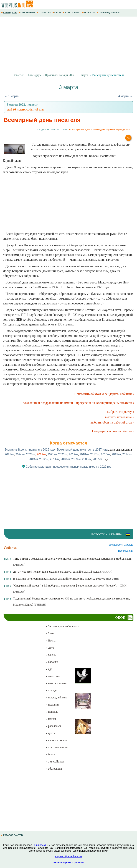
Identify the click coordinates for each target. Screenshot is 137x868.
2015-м (116, 454)
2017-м (95, 454)
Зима (50, 633)
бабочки (52, 662)
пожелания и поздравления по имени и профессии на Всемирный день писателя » (78, 403)
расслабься (54, 726)
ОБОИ (57, 13)
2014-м (127, 454)
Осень (51, 655)
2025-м (9, 454)
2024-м (20, 454)
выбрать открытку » (121, 412)
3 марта (83, 75)
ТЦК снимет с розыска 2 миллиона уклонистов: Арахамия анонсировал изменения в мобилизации (73, 559)
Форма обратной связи (68, 856)
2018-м (84, 454)
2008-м (87, 459)
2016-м (106, 454)
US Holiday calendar (109, 13)
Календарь (34, 75)
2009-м (76, 459)
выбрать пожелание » (120, 417)
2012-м (44, 459)
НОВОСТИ (89, 13)
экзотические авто (58, 747)
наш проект (39, 845)
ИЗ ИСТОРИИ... (72, 13)
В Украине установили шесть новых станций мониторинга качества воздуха (59, 579)
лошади (52, 690)
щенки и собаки (57, 740)
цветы (51, 733)
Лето (50, 648)
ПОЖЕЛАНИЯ (27, 13)
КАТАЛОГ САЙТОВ (12, 835)
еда (49, 669)
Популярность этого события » (113, 431)
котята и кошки (56, 683)
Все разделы (126, 551)
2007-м (97, 459)
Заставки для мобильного (63, 626)
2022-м (41, 454)
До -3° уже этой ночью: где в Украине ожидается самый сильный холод (56, 572)
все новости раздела (121, 545)
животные (53, 676)
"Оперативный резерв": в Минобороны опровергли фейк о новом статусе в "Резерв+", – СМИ (70, 586)
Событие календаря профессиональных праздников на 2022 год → (69, 467)
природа (52, 712)
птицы (51, 719)
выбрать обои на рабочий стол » (112, 422)
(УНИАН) (19, 565)
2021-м (52, 454)
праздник (53, 705)
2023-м (31, 454)
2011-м (55, 459)
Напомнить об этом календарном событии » (104, 394)
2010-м (65, 459)
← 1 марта (12, 96)
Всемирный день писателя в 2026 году (30, 450)
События (18, 75)
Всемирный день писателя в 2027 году (82, 450)
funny (50, 754)
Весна (51, 641)
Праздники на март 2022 (60, 75)
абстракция (54, 769)
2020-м (63, 454)
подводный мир (57, 697)
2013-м (33, 459)
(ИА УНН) (113, 579)
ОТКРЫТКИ (44, 13)
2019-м (73, 454)
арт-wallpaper (55, 762)
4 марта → (125, 96)
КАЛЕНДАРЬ (9, 13)
